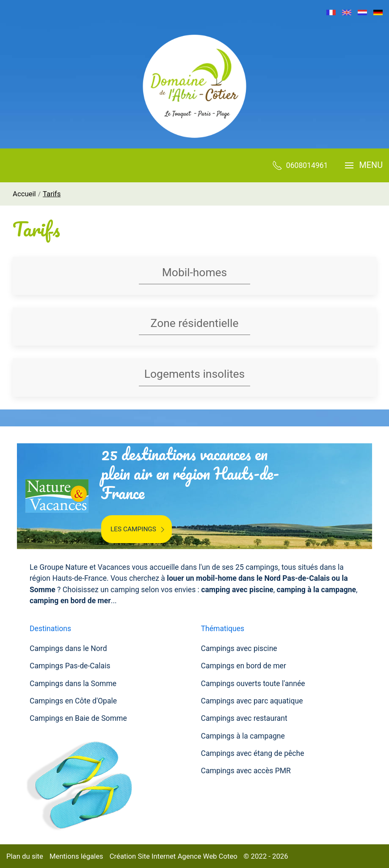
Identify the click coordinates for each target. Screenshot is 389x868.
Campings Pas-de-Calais (70, 666)
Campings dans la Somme (73, 684)
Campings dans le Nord (68, 648)
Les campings (139, 530)
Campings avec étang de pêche (253, 753)
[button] (364, 165)
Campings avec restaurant (244, 718)
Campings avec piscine (239, 648)
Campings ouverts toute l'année (253, 684)
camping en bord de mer (70, 601)
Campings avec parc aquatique (252, 701)
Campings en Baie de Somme (78, 718)
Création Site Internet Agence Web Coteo (174, 856)
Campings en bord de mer (244, 666)
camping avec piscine (237, 590)
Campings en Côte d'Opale (73, 701)
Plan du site (25, 856)
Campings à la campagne (243, 736)
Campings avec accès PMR (246, 771)
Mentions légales (76, 856)
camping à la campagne (316, 590)
